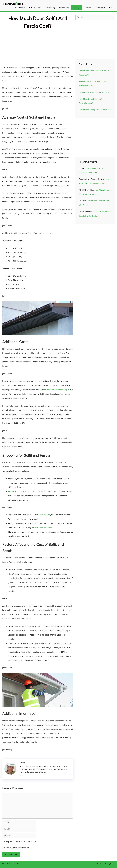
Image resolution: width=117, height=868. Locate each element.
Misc (111, 8)
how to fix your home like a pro (56, 390)
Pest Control (100, 8)
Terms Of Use (97, 864)
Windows (87, 8)
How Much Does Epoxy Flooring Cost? (95, 110)
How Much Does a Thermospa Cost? (94, 92)
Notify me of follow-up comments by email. (22, 842)
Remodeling (50, 8)
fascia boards (44, 515)
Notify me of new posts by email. (18, 848)
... (21, 774)
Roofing (76, 8)
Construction (20, 8)
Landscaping (64, 8)
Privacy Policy (110, 864)
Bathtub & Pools (35, 8)
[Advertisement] (38, 46)
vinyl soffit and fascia (43, 528)
